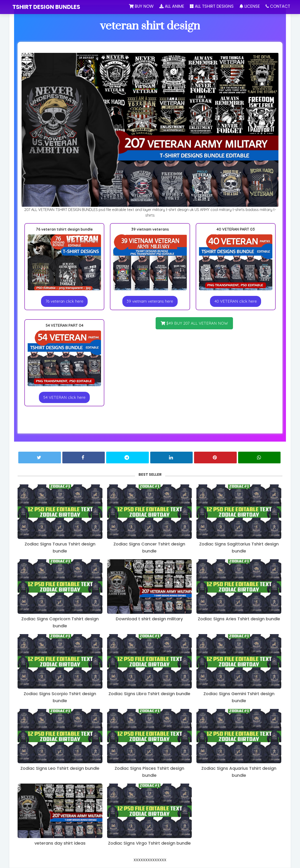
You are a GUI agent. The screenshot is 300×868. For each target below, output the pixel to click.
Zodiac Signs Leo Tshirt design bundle (60, 768)
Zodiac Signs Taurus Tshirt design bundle (60, 548)
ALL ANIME (171, 6)
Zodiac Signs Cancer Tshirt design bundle (149, 548)
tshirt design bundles (46, 7)
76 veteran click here (64, 301)
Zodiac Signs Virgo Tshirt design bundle (149, 843)
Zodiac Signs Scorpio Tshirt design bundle (60, 697)
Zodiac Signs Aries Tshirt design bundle (239, 619)
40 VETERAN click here (236, 301)
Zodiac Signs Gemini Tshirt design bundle (239, 697)
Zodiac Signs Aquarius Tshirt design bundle (239, 772)
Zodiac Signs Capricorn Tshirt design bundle (60, 623)
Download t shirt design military (149, 619)
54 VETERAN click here (64, 398)
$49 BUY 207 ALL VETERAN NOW (194, 323)
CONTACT (278, 6)
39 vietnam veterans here (150, 301)
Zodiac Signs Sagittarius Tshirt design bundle (239, 548)
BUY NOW (140, 6)
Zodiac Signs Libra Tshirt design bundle (149, 694)
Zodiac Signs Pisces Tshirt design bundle (149, 772)
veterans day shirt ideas (60, 843)
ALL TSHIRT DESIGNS (211, 6)
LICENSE (250, 6)
